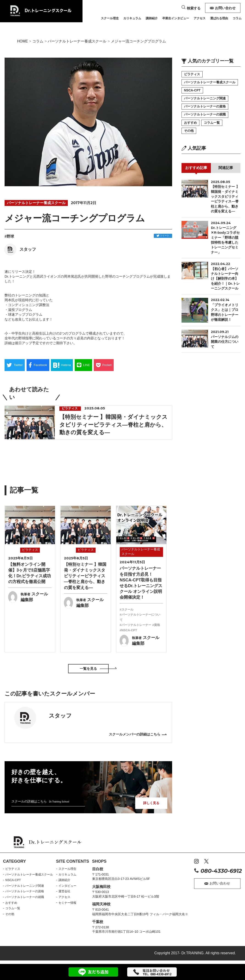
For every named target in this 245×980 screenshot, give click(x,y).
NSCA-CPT (192, 92)
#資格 (124, 630)
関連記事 (226, 171)
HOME (23, 42)
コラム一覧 (212, 125)
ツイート (163, 236)
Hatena (68, 366)
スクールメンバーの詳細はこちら (133, 734)
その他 (189, 134)
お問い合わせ (223, 8)
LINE (92, 366)
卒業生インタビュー (176, 18)
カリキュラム (132, 18)
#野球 (9, 237)
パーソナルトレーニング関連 (205, 100)
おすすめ (190, 125)
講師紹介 (152, 18)
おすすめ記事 (196, 171)
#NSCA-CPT (138, 630)
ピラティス (192, 75)
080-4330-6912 (218, 871)
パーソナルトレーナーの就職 (205, 117)
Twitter (16, 366)
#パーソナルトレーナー (137, 625)
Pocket (115, 366)
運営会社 (67, 891)
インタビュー (70, 885)
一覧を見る (88, 669)
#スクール (127, 609)
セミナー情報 (70, 902)
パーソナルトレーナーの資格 (205, 108)
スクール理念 (110, 18)
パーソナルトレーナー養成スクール (84, 42)
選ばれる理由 (219, 18)
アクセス (200, 18)
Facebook (42, 366)
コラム (237, 18)
